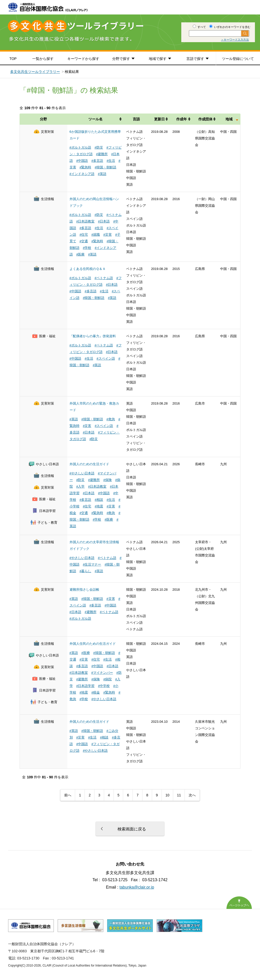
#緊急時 (85, 167)
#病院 (108, 679)
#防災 (99, 147)
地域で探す (158, 59)
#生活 (111, 161)
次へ (192, 795)
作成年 (182, 119)
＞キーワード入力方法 (235, 40)
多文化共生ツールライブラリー (35, 72)
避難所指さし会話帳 (84, 590)
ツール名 (95, 119)
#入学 (80, 486)
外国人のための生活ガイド (89, 464)
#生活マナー (92, 564)
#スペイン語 (106, 358)
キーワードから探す (83, 59)
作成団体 (205, 119)
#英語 (102, 174)
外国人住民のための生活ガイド (93, 644)
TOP (13, 59)
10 (168, 795)
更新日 (159, 119)
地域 (229, 119)
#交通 (84, 241)
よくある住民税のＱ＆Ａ (88, 269)
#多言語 (97, 161)
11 (179, 795)
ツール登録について (238, 59)
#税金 (96, 692)
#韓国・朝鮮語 (105, 167)
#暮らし (85, 571)
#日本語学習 (85, 686)
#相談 (99, 500)
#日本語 (104, 221)
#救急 (111, 419)
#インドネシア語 (82, 174)
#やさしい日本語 (82, 473)
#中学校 (104, 686)
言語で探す (195, 59)
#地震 (99, 506)
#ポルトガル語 (80, 147)
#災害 (108, 235)
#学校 (87, 248)
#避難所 (102, 154)
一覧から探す (43, 59)
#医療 (80, 254)
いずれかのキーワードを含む (230, 27)
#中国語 (82, 161)
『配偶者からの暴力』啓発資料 (93, 336)
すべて (199, 27)
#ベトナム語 (104, 278)
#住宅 (84, 235)
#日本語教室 (85, 221)
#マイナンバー (102, 673)
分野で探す (121, 59)
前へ (68, 795)
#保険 (108, 480)
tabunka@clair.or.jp (137, 887)
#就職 (96, 235)
